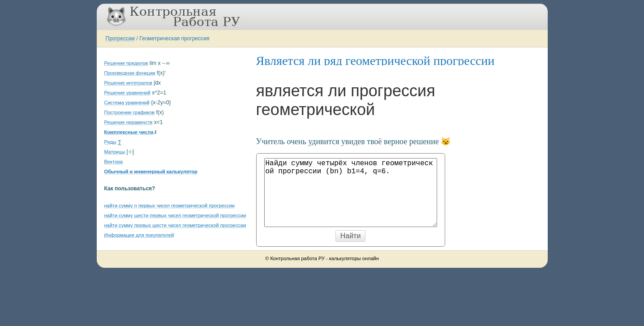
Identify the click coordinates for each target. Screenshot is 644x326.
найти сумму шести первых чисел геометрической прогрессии (175, 215)
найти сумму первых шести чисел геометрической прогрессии (175, 225)
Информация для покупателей (139, 235)
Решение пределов (126, 63)
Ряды (110, 142)
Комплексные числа (129, 132)
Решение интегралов (128, 83)
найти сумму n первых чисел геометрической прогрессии (170, 206)
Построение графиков (130, 112)
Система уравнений (127, 103)
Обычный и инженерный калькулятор (151, 172)
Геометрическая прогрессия (174, 39)
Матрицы (115, 152)
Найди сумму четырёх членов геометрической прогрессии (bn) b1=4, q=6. (351, 193)
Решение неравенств (129, 122)
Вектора (114, 162)
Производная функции (130, 73)
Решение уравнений (127, 93)
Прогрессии (120, 39)
